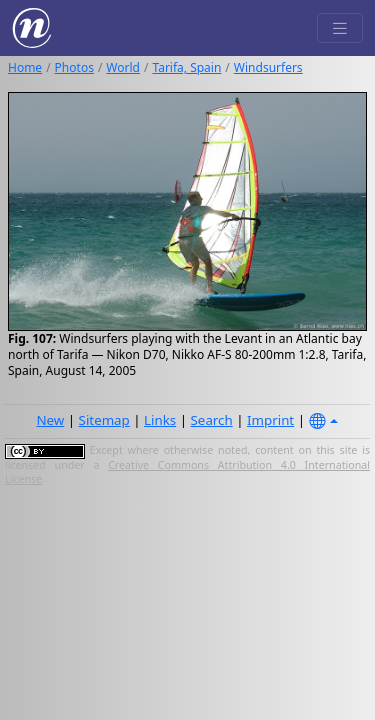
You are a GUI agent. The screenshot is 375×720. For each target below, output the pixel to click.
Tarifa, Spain (186, 67)
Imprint (270, 420)
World (123, 67)
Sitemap (104, 420)
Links (160, 420)
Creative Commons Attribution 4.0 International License (187, 472)
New (50, 420)
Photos (74, 67)
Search (212, 420)
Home (25, 67)
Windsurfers (268, 67)
